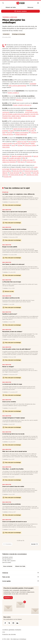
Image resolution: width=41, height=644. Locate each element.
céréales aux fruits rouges (28, 116)
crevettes (34, 132)
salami (12, 131)
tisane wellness (7, 171)
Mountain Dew (7, 116)
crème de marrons (8, 134)
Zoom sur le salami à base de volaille (13, 486)
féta (24, 158)
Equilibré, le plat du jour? (10, 314)
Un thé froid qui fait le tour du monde (13, 434)
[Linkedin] (17, 623)
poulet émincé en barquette (21, 114)
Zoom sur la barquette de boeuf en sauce (14, 522)
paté (4, 132)
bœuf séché (25, 143)
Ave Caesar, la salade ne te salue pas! (13, 264)
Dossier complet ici (13, 93)
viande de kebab (14, 173)
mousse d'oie (7, 177)
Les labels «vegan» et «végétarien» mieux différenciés (18, 194)
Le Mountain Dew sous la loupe (12, 282)
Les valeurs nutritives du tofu (11, 298)
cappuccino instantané (9, 162)
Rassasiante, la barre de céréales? (12, 332)
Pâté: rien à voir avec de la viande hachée (15, 451)
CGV (4, 632)
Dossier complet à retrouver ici (22, 105)
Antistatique (23, 639)
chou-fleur (31, 131)
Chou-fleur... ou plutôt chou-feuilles (13, 469)
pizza (19, 118)
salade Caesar (16, 116)
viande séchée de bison (17, 175)
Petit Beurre (21, 162)
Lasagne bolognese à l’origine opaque (14, 418)
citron (13, 145)
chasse (15, 118)
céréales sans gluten (15, 158)
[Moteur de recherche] (3, 3)
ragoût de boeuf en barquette (22, 129)
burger (11, 118)
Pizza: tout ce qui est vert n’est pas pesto (15, 212)
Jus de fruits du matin (31, 112)
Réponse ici (19, 100)
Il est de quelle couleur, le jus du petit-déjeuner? (17, 349)
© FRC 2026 (6, 639)
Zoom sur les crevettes (9, 402)
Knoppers (5, 118)
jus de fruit (17, 143)
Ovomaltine (6, 156)
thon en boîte (32, 141)
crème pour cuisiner (30, 145)
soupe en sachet (7, 143)
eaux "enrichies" (26, 173)
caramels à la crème (32, 175)
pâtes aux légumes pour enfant (11, 160)
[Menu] (38, 3)
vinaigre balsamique (21, 134)
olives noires (6, 147)
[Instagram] (13, 623)
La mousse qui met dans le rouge (12, 384)
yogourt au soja (22, 141)
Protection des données (9, 634)
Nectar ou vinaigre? (8, 367)
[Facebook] (5, 623)
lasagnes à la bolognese (21, 132)
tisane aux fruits (31, 162)
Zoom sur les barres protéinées (12, 504)
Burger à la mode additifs (10, 247)
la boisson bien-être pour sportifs (20, 169)
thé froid (9, 132)
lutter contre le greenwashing (17, 85)
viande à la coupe (28, 160)
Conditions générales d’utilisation (12, 630)
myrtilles (20, 145)
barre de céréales (7, 114)
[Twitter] (9, 623)
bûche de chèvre (18, 171)
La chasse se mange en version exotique (14, 229)
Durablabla (33, 84)
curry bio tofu (34, 114)
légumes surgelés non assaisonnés (22, 156)
